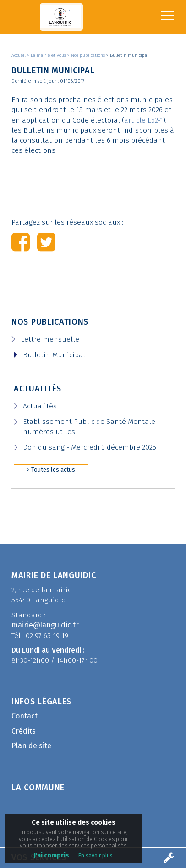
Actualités (38, 389)
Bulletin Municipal (54, 355)
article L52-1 (144, 120)
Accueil (19, 55)
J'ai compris (52, 855)
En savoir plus (96, 856)
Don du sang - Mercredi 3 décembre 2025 (90, 447)
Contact (25, 716)
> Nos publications (87, 55)
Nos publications (50, 322)
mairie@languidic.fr (45, 625)
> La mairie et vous (47, 55)
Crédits (24, 731)
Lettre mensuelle (50, 339)
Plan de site (31, 746)
